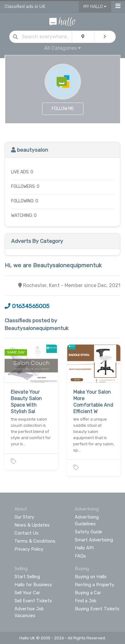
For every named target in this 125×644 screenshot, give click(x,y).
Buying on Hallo (91, 577)
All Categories (63, 48)
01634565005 (27, 306)
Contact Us (26, 533)
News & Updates (32, 525)
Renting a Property (95, 585)
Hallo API (84, 548)
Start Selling (27, 577)
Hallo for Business (33, 585)
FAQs (80, 556)
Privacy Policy (29, 549)
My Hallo (95, 7)
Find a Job (86, 601)
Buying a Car (88, 593)
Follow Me (63, 109)
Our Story (24, 517)
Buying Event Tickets (97, 609)
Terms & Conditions (35, 541)
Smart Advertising (94, 540)
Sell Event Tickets (33, 601)
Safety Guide (89, 532)
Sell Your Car (27, 593)
